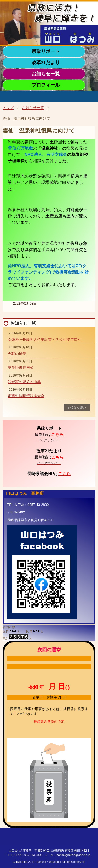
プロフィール (46, 85)
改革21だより (46, 63)
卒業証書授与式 (21, 368)
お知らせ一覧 (46, 74)
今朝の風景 (17, 354)
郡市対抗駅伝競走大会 (26, 396)
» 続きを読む (77, 408)
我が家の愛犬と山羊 (24, 382)
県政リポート (46, 51)
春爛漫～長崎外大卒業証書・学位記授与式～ (44, 339)
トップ (8, 108)
